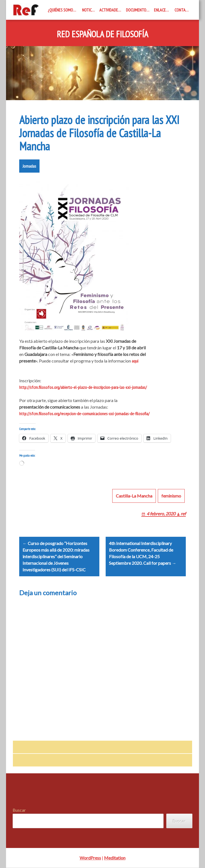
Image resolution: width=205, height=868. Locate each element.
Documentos (137, 10)
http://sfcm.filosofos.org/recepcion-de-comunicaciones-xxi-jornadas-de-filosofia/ (84, 414)
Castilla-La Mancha (134, 496)
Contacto (183, 10)
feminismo (171, 496)
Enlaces (161, 10)
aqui (135, 361)
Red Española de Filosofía (103, 34)
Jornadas (29, 166)
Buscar (19, 810)
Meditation (115, 858)
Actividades (110, 10)
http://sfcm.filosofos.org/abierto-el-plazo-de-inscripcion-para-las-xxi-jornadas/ (83, 387)
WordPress (90, 858)
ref (183, 514)
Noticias (89, 10)
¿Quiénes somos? (62, 10)
